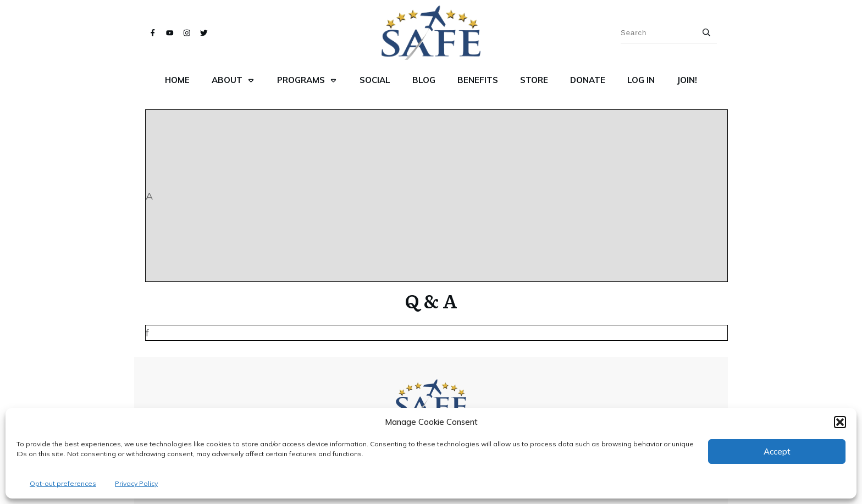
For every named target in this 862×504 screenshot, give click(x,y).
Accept (777, 452)
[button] (840, 422)
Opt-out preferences (63, 483)
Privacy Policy (136, 483)
